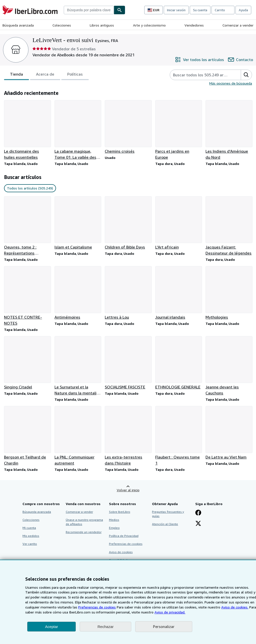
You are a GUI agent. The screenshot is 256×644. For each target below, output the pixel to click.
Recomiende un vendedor (84, 532)
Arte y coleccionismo (149, 25)
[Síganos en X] (198, 524)
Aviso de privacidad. (170, 612)
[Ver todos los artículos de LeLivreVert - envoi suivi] (199, 60)
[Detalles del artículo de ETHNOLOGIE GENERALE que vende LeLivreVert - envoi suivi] (178, 363)
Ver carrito (30, 544)
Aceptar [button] (51, 627)
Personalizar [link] (164, 626)
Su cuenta (200, 10)
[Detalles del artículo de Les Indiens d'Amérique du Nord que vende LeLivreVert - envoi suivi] (229, 130)
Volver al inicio (128, 490)
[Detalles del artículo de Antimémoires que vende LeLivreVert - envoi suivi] (78, 293)
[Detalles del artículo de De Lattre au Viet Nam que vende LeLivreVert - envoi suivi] (229, 433)
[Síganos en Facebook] (198, 513)
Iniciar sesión (176, 10)
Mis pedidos (31, 536)
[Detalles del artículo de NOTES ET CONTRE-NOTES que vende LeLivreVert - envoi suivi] (27, 296)
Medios (114, 520)
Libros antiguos (102, 25)
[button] (246, 75)
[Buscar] (119, 10)
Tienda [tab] (16, 75)
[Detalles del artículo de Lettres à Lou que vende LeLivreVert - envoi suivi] (128, 293)
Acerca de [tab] (45, 75)
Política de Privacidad (124, 536)
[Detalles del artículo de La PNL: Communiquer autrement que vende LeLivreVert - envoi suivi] (78, 436)
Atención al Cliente (165, 524)
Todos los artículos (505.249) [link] (30, 188)
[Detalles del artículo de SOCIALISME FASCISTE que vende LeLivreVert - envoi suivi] (128, 363)
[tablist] (46, 75)
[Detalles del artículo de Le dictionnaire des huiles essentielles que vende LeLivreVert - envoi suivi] (27, 130)
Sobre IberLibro (120, 512)
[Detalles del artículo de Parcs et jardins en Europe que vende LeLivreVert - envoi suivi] (178, 130)
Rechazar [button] (105, 627)
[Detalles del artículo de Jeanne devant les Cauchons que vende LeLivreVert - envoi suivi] (229, 366)
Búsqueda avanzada (18, 25)
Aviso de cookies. (235, 607)
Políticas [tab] (75, 75)
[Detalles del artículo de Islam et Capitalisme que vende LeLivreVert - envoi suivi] (78, 223)
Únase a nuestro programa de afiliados (84, 522)
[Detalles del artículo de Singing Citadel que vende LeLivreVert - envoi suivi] (27, 363)
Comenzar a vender (238, 25)
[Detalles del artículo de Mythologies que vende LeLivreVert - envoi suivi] (229, 293)
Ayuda (243, 10)
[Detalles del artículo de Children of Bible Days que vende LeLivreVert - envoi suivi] (128, 223)
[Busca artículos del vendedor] (200, 75)
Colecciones (62, 25)
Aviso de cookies (121, 552)
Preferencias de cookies (97, 607)
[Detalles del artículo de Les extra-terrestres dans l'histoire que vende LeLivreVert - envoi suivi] (128, 436)
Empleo (114, 528)
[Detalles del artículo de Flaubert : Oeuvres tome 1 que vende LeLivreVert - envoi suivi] (178, 436)
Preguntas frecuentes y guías (168, 514)
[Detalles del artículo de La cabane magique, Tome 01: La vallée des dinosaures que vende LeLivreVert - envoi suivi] (78, 130)
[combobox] (89, 10)
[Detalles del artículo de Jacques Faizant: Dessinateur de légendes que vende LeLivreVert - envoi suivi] (229, 226)
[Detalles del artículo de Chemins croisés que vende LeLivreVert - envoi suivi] (128, 127)
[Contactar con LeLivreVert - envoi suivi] (240, 60)
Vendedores (194, 25)
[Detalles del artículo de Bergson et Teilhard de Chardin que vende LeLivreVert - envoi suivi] (27, 436)
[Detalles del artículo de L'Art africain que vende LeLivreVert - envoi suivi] (178, 223)
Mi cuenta (29, 528)
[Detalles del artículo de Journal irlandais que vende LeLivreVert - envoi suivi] (178, 293)
